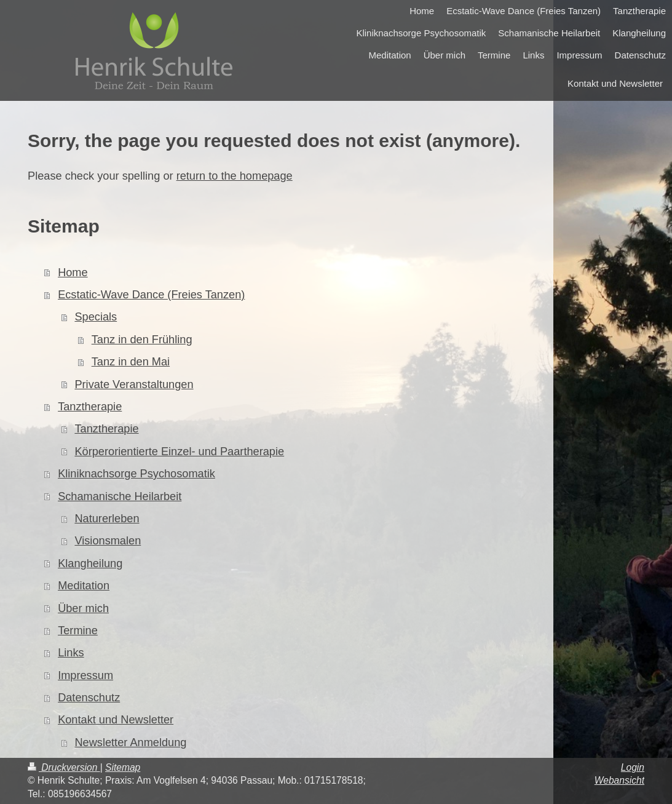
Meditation (84, 586)
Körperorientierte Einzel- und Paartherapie (179, 452)
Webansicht (619, 780)
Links (71, 653)
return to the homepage (235, 176)
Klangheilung (90, 563)
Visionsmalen (108, 541)
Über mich (83, 608)
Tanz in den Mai (131, 362)
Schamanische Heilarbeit (120, 496)
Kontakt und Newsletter (116, 720)
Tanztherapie (90, 407)
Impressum (85, 675)
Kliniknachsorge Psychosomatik (136, 474)
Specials (96, 317)
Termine (78, 631)
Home (73, 273)
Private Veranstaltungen (134, 384)
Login (633, 767)
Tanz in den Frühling (142, 340)
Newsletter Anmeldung (130, 742)
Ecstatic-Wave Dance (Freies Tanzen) (151, 295)
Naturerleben (107, 519)
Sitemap (123, 767)
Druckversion (64, 767)
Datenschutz (89, 698)
